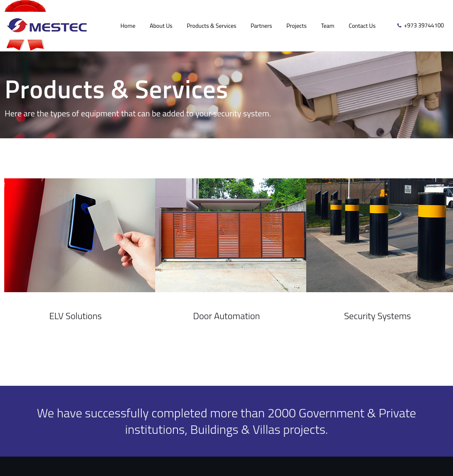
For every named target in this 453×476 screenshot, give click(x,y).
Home (128, 26)
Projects (297, 26)
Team (328, 26)
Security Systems (378, 316)
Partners (261, 26)
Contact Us (362, 26)
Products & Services (212, 26)
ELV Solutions (76, 316)
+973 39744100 (424, 25)
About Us (161, 26)
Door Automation (227, 316)
